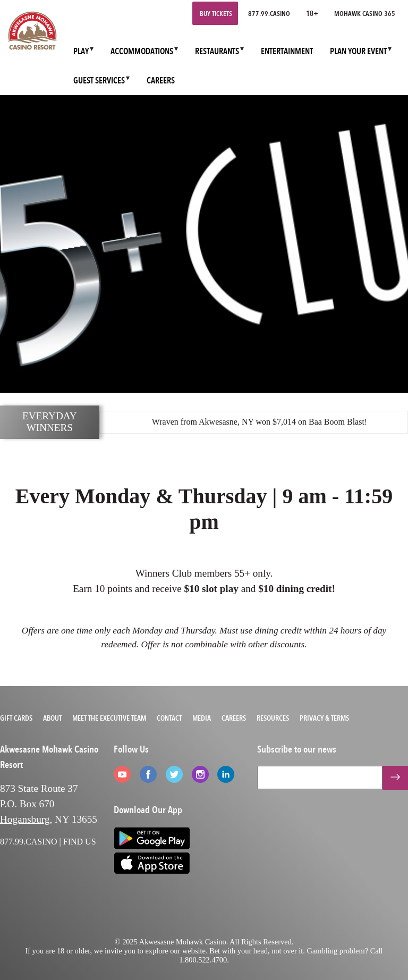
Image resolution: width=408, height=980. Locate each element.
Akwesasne (218, 422)
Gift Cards (16, 718)
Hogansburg (25, 819)
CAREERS (161, 81)
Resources (273, 718)
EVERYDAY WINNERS (50, 422)
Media (202, 718)
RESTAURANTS (217, 51)
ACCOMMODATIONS (142, 51)
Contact (169, 718)
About (52, 718)
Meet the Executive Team (109, 718)
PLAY (81, 51)
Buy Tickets (216, 13)
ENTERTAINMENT (287, 51)
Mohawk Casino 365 (365, 13)
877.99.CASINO (269, 13)
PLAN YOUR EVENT (358, 51)
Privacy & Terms (324, 718)
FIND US (80, 842)
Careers (234, 718)
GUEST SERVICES (99, 81)
